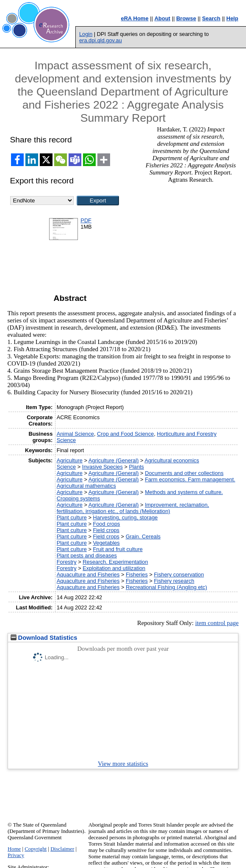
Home (14, 849)
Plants (136, 467)
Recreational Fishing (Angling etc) (166, 587)
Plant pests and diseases (87, 555)
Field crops (106, 530)
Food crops (106, 524)
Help (232, 18)
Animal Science (75, 434)
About (163, 18)
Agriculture (70, 460)
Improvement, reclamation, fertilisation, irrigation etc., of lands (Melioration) (133, 508)
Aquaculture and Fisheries (88, 575)
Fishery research (174, 581)
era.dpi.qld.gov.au (101, 40)
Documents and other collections (184, 473)
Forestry (67, 562)
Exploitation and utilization (114, 568)
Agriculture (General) (114, 460)
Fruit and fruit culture (117, 549)
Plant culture (72, 517)
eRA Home (134, 18)
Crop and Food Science (125, 434)
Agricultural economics (172, 460)
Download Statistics (44, 638)
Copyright (36, 849)
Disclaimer (62, 849)
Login (86, 34)
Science (66, 467)
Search (211, 18)
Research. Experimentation (115, 562)
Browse (186, 18)
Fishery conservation (179, 575)
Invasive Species (102, 467)
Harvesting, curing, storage (125, 517)
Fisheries (137, 575)
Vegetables (106, 543)
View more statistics (123, 764)
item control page (217, 623)
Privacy (16, 855)
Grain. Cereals (143, 536)
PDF (86, 220)
